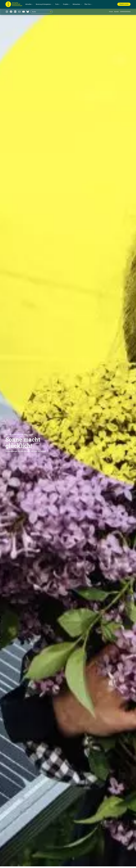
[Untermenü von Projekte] (66, 4)
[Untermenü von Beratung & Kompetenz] (44, 4)
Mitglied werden (124, 4)
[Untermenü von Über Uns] (88, 4)
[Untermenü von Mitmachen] (77, 4)
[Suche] (51, 12)
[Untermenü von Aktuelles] (29, 4)
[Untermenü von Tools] (57, 4)
